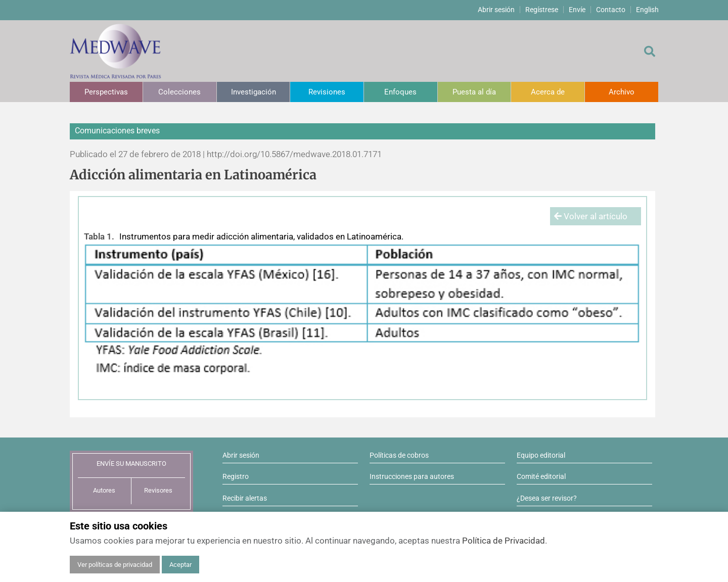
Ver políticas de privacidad (115, 565)
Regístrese (542, 10)
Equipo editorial (541, 455)
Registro (236, 476)
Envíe (577, 10)
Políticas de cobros (399, 455)
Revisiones (327, 92)
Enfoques (400, 92)
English (647, 10)
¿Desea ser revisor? (547, 498)
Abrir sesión (496, 10)
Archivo (622, 92)
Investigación (254, 92)
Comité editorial (541, 476)
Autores (104, 490)
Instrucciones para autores (412, 476)
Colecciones (179, 92)
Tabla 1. (99, 236)
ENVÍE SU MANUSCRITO (131, 464)
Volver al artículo (591, 216)
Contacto (611, 10)
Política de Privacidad (504, 541)
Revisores (158, 490)
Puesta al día (474, 92)
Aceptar (180, 565)
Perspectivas (106, 92)
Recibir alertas (245, 498)
